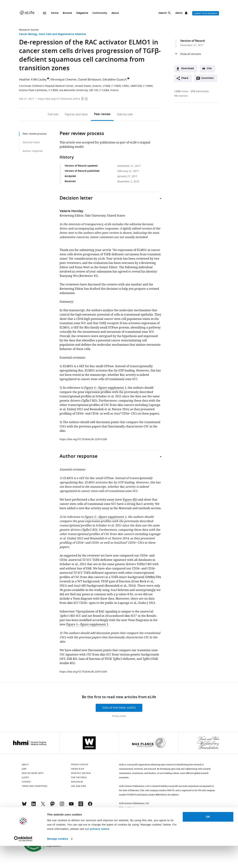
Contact (26, 782)
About (115, 13)
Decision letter (31, 142)
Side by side (125, 114)
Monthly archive (81, 773)
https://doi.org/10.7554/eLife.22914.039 (83, 672)
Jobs (24, 769)
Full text (53, 114)
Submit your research (206, 13)
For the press (79, 777)
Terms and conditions (35, 786)
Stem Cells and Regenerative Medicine (62, 34)
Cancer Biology (28, 34)
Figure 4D (129, 500)
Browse (67, 13)
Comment (209, 79)
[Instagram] (62, 805)
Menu (45, 13)
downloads (200, 91)
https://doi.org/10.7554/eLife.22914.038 (83, 439)
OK (208, 839)
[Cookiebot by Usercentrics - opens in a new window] (23, 861)
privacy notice (100, 851)
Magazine (82, 13)
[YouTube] (71, 805)
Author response (33, 151)
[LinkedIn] (34, 805)
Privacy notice (119, 716)
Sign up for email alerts (119, 708)
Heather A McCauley (33, 80)
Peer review (102, 114)
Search (163, 13)
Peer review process (35, 134)
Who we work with (33, 773)
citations (181, 96)
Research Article (29, 30)
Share (185, 78)
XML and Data (79, 786)
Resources (77, 782)
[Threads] (81, 805)
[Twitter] (43, 805)
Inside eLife (78, 769)
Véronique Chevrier (64, 80)
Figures (76, 114)
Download (188, 69)
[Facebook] (90, 805)
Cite (209, 69)
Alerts (179, 13)
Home (55, 13)
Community (100, 13)
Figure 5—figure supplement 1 (105, 388)
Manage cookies (58, 861)
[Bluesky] (24, 805)
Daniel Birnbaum (90, 80)
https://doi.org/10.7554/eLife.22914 (59, 99)
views (181, 91)
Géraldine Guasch (115, 80)
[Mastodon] (52, 805)
